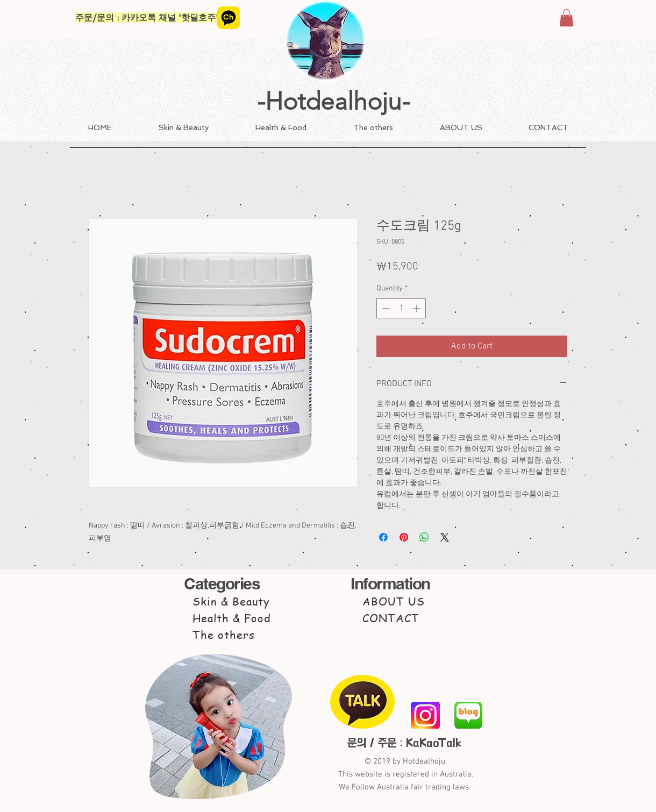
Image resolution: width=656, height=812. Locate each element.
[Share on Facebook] (383, 537)
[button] (566, 18)
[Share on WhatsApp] (424, 537)
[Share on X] (445, 537)
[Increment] (418, 308)
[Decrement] (385, 308)
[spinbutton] (401, 308)
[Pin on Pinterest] (404, 537)
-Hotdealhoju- (333, 101)
